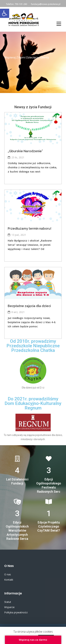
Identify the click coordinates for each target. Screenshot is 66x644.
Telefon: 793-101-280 (16, 4)
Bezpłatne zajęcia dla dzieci (29, 306)
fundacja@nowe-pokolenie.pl (46, 4)
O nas (8, 574)
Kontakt (9, 580)
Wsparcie (9, 607)
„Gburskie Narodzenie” (25, 151)
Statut (8, 602)
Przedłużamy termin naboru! (30, 228)
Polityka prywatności (16, 612)
